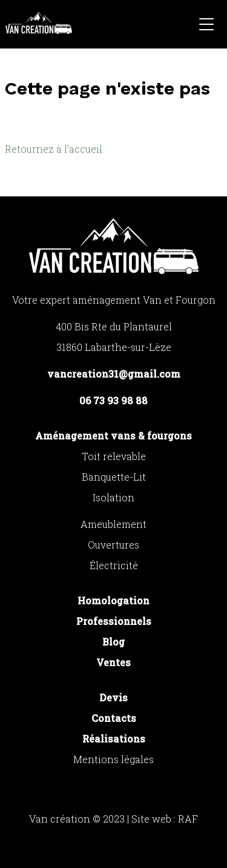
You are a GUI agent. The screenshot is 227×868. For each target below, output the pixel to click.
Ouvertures (113, 545)
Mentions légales (113, 759)
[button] (206, 26)
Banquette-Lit (114, 477)
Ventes (113, 662)
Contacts (114, 718)
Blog (113, 642)
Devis (113, 697)
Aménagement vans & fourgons (113, 436)
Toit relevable (114, 456)
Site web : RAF (165, 819)
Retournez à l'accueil (54, 149)
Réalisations (114, 739)
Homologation (113, 600)
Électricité (114, 565)
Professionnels (114, 621)
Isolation (113, 497)
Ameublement (113, 524)
